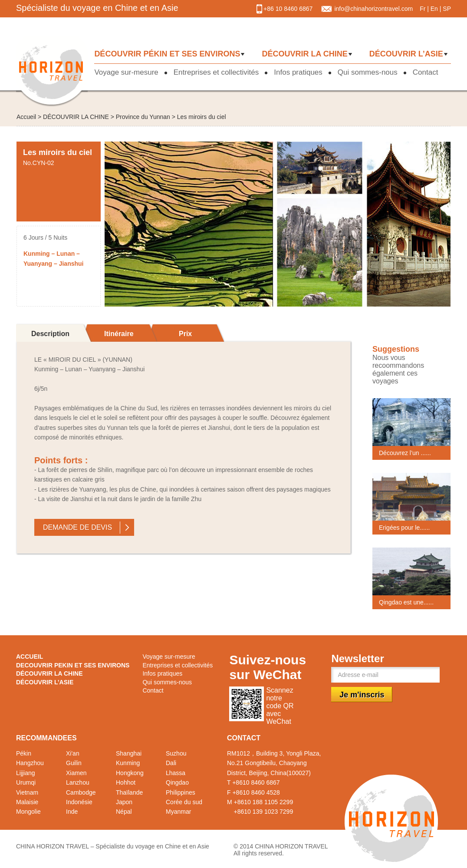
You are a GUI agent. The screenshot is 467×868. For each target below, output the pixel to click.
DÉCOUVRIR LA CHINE (304, 54)
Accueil (26, 117)
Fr (423, 9)
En (434, 9)
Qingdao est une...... (406, 602)
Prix (185, 334)
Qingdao (177, 782)
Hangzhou (30, 763)
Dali (171, 763)
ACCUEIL (30, 657)
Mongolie (28, 812)
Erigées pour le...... (405, 528)
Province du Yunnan (143, 117)
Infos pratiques (298, 72)
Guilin (74, 763)
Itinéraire (119, 334)
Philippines (181, 792)
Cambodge (81, 792)
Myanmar (178, 812)
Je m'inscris (362, 695)
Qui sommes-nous (368, 72)
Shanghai (129, 753)
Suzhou (176, 753)
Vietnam (27, 792)
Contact (426, 72)
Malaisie (27, 802)
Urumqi (26, 782)
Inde (72, 812)
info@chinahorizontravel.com (373, 9)
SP (447, 9)
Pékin (24, 753)
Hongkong (130, 773)
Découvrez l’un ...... (405, 453)
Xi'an (73, 753)
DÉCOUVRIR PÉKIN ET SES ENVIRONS (167, 54)
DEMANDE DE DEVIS (77, 527)
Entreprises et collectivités (216, 72)
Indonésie (79, 802)
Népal (124, 812)
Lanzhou (78, 782)
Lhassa (176, 773)
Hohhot (126, 782)
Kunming (128, 763)
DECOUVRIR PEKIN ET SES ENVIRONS (73, 665)
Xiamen (76, 773)
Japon (124, 802)
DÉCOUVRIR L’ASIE (406, 54)
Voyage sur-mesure (126, 72)
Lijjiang (26, 773)
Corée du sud (184, 802)
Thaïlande (129, 792)
